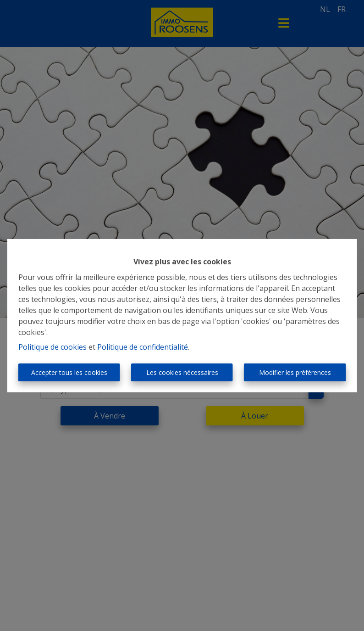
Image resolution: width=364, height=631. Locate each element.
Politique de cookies (52, 347)
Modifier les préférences (295, 372)
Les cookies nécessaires (182, 372)
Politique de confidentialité (143, 347)
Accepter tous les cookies (69, 372)
